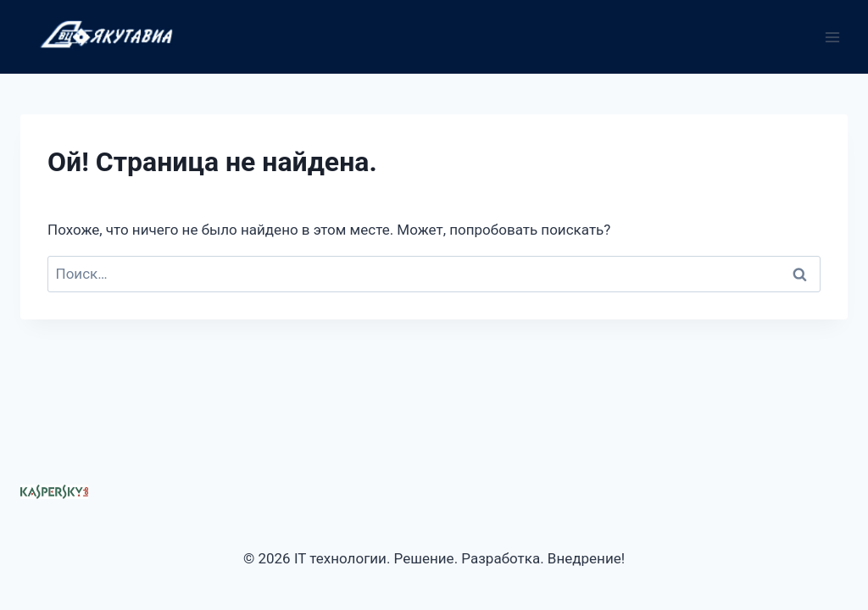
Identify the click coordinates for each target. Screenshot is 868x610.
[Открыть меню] (832, 37)
